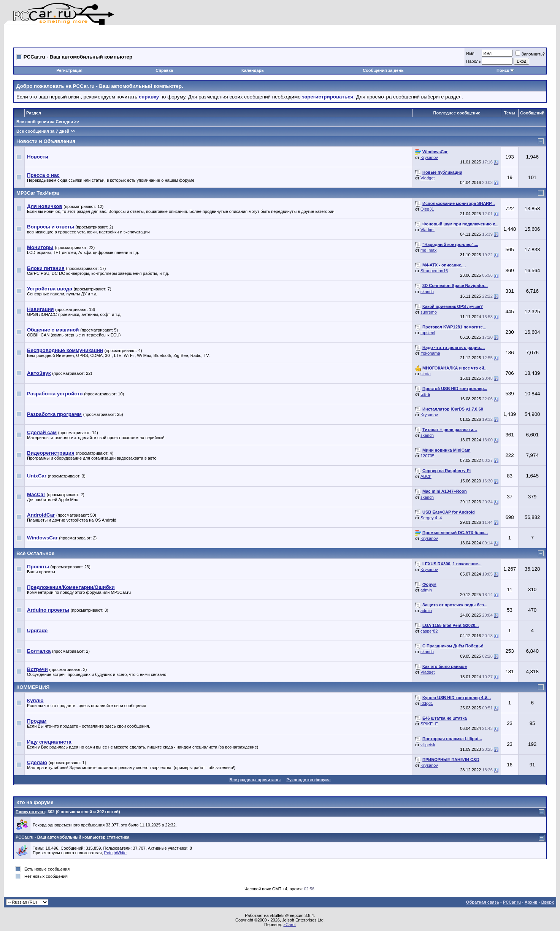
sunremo (429, 312)
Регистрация (69, 70)
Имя (470, 53)
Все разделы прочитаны (255, 780)
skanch (427, 292)
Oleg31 (427, 209)
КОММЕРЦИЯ (33, 687)
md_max (428, 250)
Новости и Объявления (46, 141)
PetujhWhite (115, 853)
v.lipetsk (428, 745)
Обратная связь (483, 902)
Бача (425, 394)
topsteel (428, 333)
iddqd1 (427, 703)
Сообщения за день (383, 70)
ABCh (426, 476)
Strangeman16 (434, 271)
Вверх (548, 902)
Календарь (253, 70)
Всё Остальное (35, 553)
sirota (426, 374)
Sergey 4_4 (431, 518)
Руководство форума (308, 780)
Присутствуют (30, 812)
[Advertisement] (102, 36)
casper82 (429, 631)
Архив (531, 902)
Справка (164, 70)
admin (426, 590)
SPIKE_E (429, 724)
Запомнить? (530, 54)
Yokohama (430, 353)
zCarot (289, 925)
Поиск (505, 70)
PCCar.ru (512, 902)
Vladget (428, 178)
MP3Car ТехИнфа (38, 193)
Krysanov (429, 157)
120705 (428, 456)
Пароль (473, 61)
